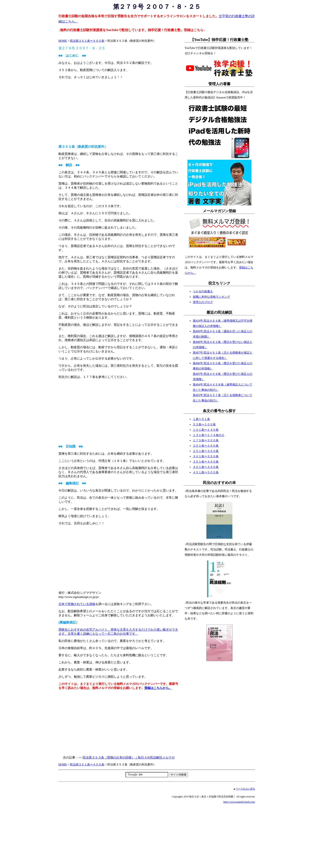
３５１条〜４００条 (206, 462)
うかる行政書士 (203, 291)
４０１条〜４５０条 (206, 467)
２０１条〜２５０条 (206, 446)
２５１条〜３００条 (206, 451)
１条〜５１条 (201, 419)
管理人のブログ (203, 302)
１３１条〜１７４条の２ (209, 435)
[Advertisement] (119, 112)
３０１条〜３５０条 (206, 456)
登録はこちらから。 (158, 688)
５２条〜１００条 (204, 424)
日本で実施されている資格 (77, 604)
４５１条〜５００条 (206, 472)
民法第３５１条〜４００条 (87, 41)
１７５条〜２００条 (206, 440)
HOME (63, 41)
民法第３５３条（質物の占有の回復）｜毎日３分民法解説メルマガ (129, 758)
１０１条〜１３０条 (206, 430)
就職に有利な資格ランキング (211, 297)
